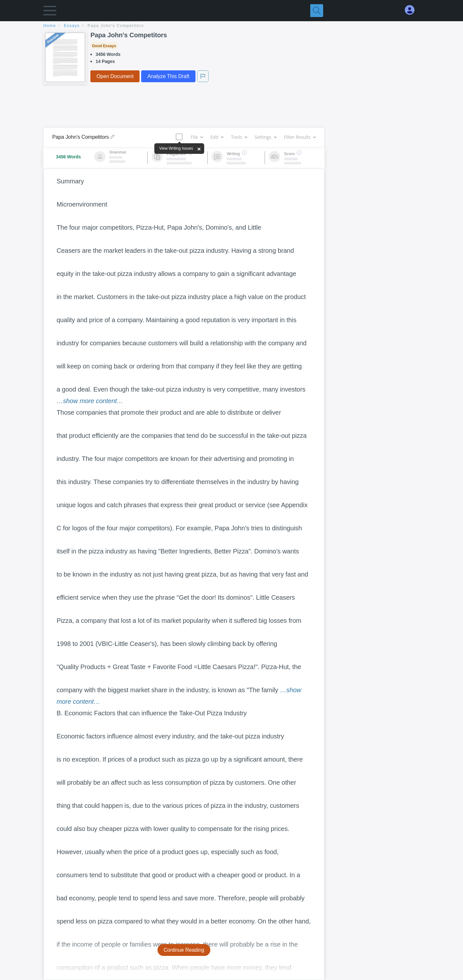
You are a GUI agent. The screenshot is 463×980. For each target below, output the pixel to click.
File (197, 137)
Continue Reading (184, 950)
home (50, 26)
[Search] (317, 11)
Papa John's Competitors (116, 26)
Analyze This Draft (168, 76)
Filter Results (300, 137)
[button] (50, 12)
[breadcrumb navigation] (232, 26)
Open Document (115, 76)
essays (72, 26)
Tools (239, 137)
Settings (265, 137)
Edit (217, 137)
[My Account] (412, 10)
